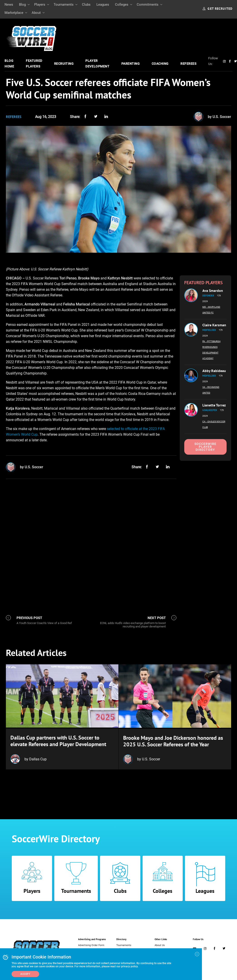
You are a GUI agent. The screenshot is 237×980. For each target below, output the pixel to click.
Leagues (103, 5)
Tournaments (64, 5)
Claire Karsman (214, 325)
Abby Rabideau (214, 371)
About (36, 13)
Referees (188, 64)
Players (40, 5)
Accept (25, 974)
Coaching (160, 64)
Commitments (148, 5)
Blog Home (9, 64)
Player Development (97, 64)
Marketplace (14, 13)
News (9, 5)
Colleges (122, 5)
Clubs (86, 5)
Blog (22, 5)
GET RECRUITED (218, 9)
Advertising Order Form (91, 945)
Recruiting (64, 64)
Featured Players (34, 64)
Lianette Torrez (214, 405)
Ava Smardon (213, 291)
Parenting (131, 64)
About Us (160, 945)
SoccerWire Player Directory (205, 447)
